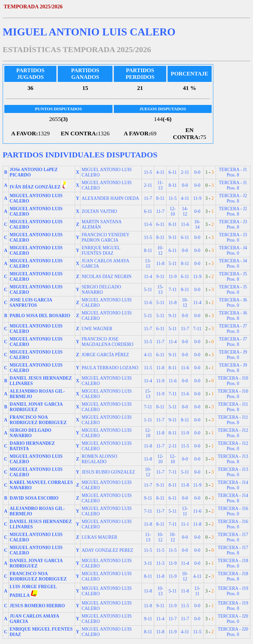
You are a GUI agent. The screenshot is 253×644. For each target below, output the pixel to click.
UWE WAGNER (97, 329)
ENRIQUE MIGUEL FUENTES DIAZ (101, 250)
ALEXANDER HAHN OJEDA (110, 198)
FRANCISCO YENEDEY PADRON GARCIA (105, 237)
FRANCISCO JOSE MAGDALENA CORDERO (107, 342)
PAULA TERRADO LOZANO (110, 368)
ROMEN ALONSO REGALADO (99, 459)
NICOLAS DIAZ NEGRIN (106, 277)
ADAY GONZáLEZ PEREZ (107, 550)
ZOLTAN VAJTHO (99, 211)
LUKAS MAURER (99, 537)
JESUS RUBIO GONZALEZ (108, 472)
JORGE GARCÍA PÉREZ (105, 355)
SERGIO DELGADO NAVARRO (101, 290)
